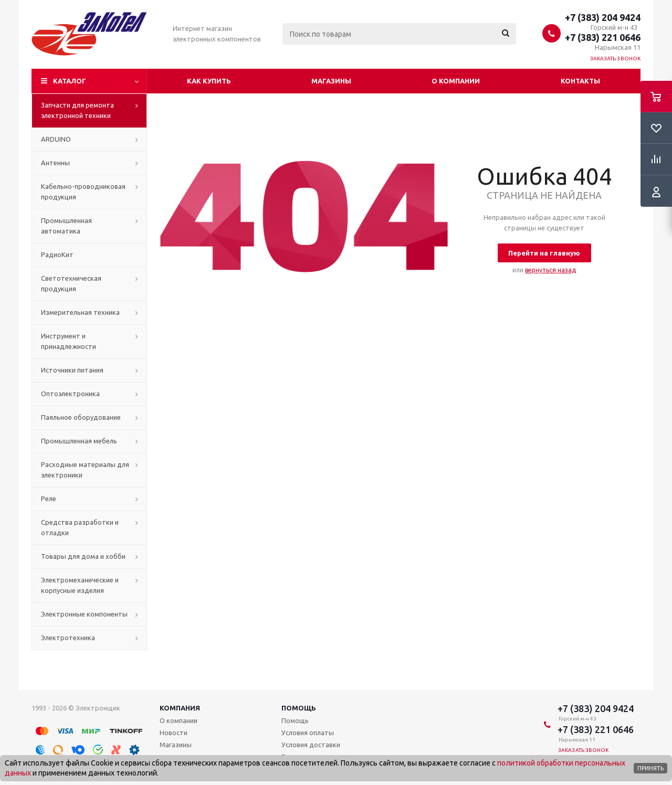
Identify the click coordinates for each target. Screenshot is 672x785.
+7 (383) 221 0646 (603, 37)
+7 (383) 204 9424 (603, 17)
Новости (174, 733)
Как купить (209, 81)
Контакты (580, 81)
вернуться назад (550, 270)
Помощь (299, 708)
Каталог (70, 81)
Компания (180, 708)
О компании (456, 81)
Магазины (331, 81)
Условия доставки (311, 745)
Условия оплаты (308, 733)
